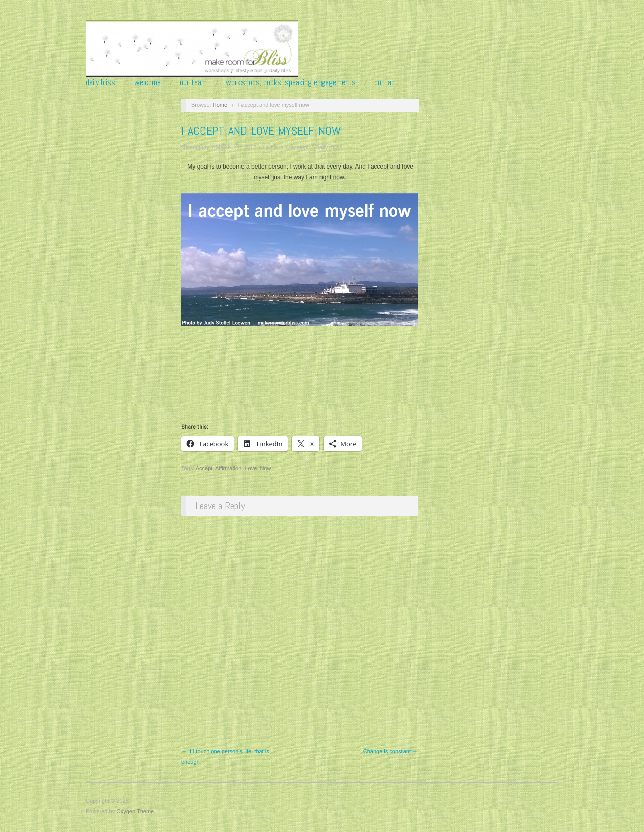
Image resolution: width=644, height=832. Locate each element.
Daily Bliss (100, 82)
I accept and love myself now (261, 131)
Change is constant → (390, 751)
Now (265, 468)
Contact (386, 82)
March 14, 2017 (236, 147)
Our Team (193, 82)
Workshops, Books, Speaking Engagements (291, 82)
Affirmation (228, 468)
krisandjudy (195, 147)
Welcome (148, 82)
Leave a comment (286, 147)
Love (251, 468)
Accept (204, 468)
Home (220, 105)
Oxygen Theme (135, 811)
